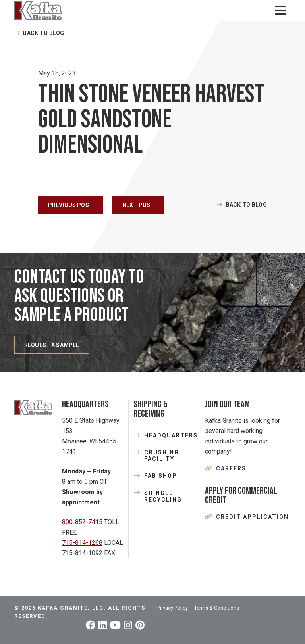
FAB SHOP (161, 476)
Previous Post (70, 205)
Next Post (138, 205)
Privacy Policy (173, 608)
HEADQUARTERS (170, 435)
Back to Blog (43, 33)
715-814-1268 (82, 543)
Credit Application (252, 517)
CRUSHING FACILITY (162, 456)
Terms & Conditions (217, 608)
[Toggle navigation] (280, 11)
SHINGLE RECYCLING (163, 496)
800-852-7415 (82, 522)
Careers (231, 468)
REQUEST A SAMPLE (52, 345)
